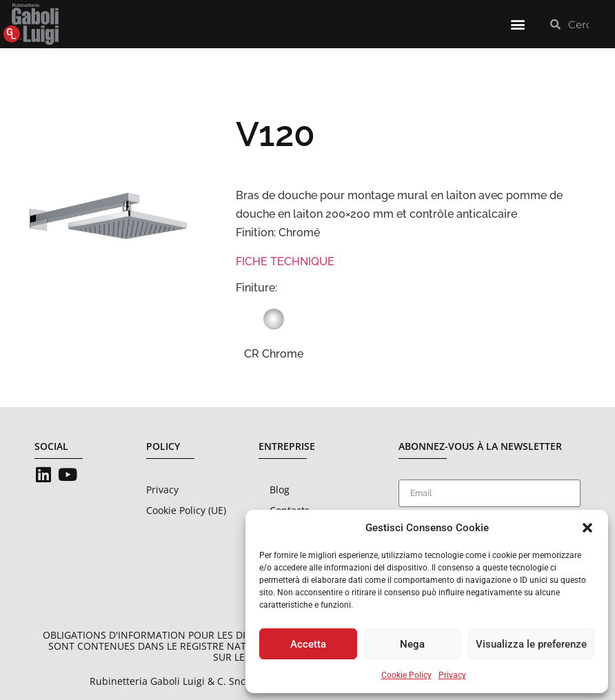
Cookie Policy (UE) (186, 510)
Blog (280, 490)
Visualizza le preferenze (531, 644)
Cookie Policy (406, 675)
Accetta (308, 644)
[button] (587, 528)
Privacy (452, 675)
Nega (412, 644)
